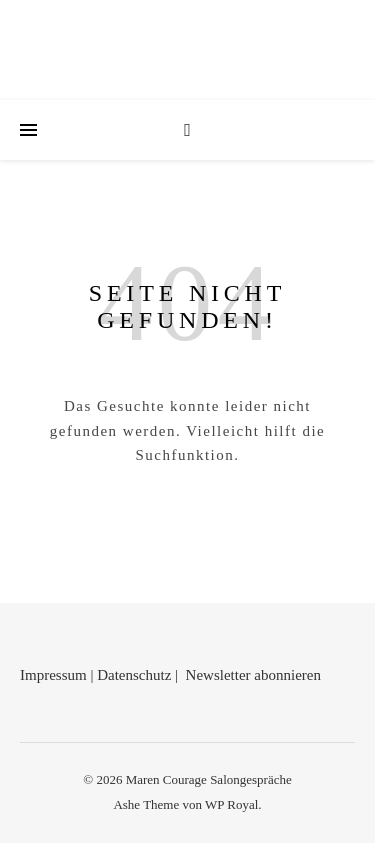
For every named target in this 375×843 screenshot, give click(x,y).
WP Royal (231, 804)
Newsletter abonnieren (253, 675)
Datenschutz (134, 675)
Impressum (53, 675)
